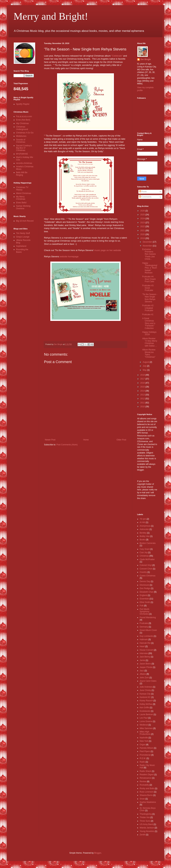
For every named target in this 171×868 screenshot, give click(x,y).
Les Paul (144, 718)
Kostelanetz (145, 711)
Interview (144, 653)
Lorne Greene (146, 721)
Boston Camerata (148, 543)
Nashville (144, 738)
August (146, 362)
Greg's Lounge (23, 237)
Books (142, 540)
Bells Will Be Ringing (22, 174)
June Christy (145, 690)
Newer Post (50, 440)
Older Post (121, 440)
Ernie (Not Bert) (23, 120)
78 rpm (143, 519)
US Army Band (146, 824)
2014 (143, 391)
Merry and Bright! (51, 16)
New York (144, 741)
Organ (142, 745)
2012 (143, 399)
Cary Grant (145, 549)
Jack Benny (145, 657)
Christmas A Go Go (25, 133)
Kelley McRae (146, 704)
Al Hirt (142, 522)
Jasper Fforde (146, 667)
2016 (143, 383)
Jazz (142, 671)
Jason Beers (145, 664)
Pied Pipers (145, 751)
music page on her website (108, 250)
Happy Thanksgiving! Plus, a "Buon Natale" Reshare (150, 268)
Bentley (143, 533)
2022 (143, 226)
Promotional (145, 755)
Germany (144, 627)
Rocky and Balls (147, 788)
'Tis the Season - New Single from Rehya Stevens (150, 298)
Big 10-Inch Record (25, 221)
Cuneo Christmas (148, 576)
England (143, 595)
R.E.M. (143, 758)
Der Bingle (146, 59)
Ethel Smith (145, 602)
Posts (143, 192)
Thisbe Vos (145, 817)
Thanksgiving (146, 814)
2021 (143, 231)
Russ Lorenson (147, 792)
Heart (142, 646)
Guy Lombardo (146, 636)
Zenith (142, 835)
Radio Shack (145, 771)
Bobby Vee (145, 536)
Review (143, 782)
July (145, 366)
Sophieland (21, 246)
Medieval (144, 725)
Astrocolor (144, 529)
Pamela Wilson (146, 748)
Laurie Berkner (146, 714)
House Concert (146, 650)
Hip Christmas (22, 123)
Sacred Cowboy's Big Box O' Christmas (24, 148)
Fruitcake (144, 623)
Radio (142, 762)
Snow (142, 799)
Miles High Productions (145, 733)
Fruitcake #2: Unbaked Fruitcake (148, 308)
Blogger (98, 853)
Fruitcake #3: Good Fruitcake (148, 288)
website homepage (69, 257)
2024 (143, 219)
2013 (143, 395)
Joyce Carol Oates (148, 681)
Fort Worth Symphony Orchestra (145, 612)
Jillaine (143, 674)
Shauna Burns (146, 795)
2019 (143, 238)
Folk (142, 606)
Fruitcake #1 (148, 314)
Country (143, 572)
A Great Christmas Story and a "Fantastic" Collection (149, 323)
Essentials (144, 599)
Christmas (144, 556)
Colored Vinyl (146, 565)
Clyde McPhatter (147, 559)
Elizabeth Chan (147, 592)
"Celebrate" (117, 56)
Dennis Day (145, 581)
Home (86, 440)
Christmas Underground (22, 128)
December (148, 242)
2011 (143, 403)
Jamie (142, 660)
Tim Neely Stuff (23, 233)
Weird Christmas (24, 193)
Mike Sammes (146, 728)
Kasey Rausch (146, 701)
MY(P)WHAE (22, 154)
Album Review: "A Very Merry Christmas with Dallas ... (150, 342)
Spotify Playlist (23, 104)
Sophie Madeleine (148, 802)
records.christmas (24, 163)
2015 (143, 387)
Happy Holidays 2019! (149, 333)
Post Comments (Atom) (67, 445)
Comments (145, 197)
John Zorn (144, 678)
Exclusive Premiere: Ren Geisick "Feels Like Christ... (149, 254)
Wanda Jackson (147, 828)
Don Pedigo (145, 588)
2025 (143, 215)
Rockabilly (144, 785)
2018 (143, 375)
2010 (143, 407)
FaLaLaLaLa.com (24, 116)
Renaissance (146, 778)
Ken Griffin (144, 708)
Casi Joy (144, 552)
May (145, 370)
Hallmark (144, 639)
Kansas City (145, 694)
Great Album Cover (148, 630)
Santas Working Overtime (23, 207)
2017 (143, 379)
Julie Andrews (146, 687)
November (148, 246)
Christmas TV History (22, 189)
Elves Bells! (21, 203)
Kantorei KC (145, 697)
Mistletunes (21, 136)
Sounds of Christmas (21, 141)
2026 (143, 211)
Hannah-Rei (145, 643)
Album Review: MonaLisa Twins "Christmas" (149, 353)
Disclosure (144, 585)
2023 (143, 223)
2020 (143, 234)
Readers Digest (147, 775)
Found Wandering (148, 617)
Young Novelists (147, 831)
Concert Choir (146, 569)
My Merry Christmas (21, 198)
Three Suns (145, 821)
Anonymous (145, 526)
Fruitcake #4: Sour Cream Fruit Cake (149, 279)
